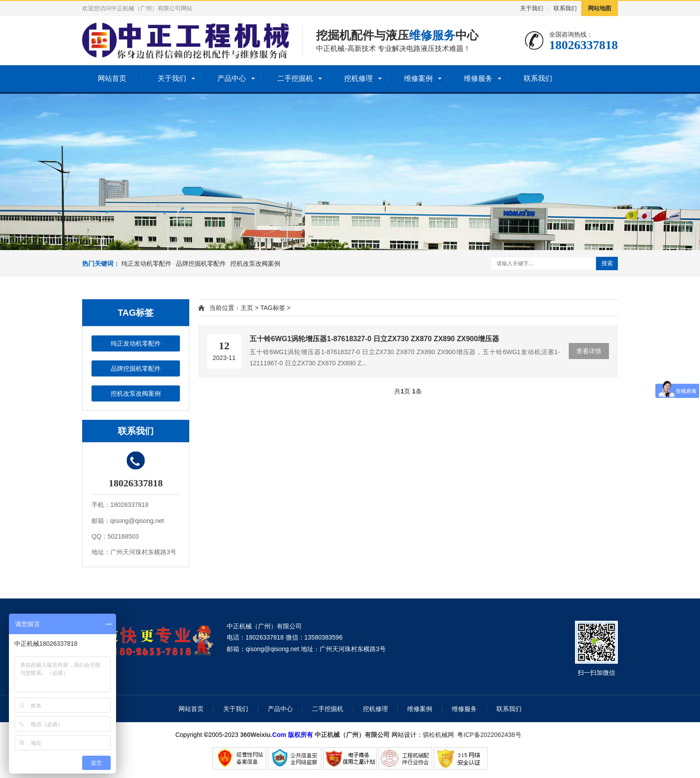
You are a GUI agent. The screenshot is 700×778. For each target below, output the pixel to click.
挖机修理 (358, 78)
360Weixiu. (256, 735)
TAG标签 (273, 308)
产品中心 (232, 78)
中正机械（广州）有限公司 (352, 735)
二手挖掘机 (295, 78)
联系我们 (565, 8)
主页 (247, 308)
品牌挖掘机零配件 (201, 264)
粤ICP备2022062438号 (491, 735)
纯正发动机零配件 (146, 264)
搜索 (607, 263)
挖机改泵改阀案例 (255, 264)
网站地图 (600, 8)
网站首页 (112, 78)
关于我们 (532, 8)
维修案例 (418, 78)
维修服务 (478, 78)
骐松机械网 (438, 735)
